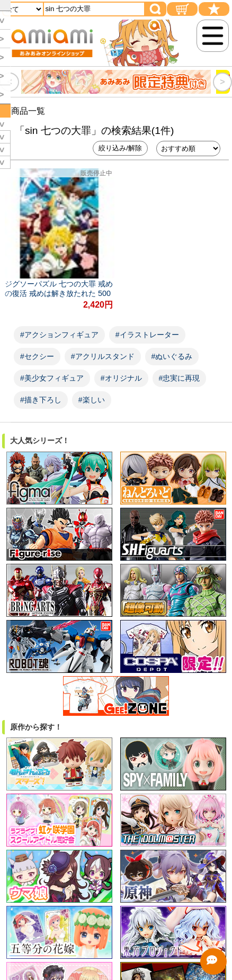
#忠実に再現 (180, 378)
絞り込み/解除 (120, 148)
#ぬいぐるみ (172, 356)
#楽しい (92, 400)
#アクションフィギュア (59, 335)
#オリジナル (121, 378)
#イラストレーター (147, 335)
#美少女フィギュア (52, 378)
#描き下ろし (41, 400)
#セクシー (37, 356)
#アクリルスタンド (103, 356)
